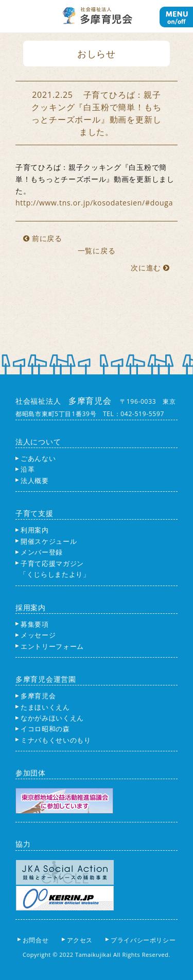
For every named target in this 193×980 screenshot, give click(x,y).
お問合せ (36, 940)
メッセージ (36, 635)
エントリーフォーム (50, 646)
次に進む (150, 268)
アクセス (81, 940)
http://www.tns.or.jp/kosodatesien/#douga (94, 203)
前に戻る (43, 238)
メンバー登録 (39, 552)
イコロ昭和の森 (43, 729)
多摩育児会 (36, 696)
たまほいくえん (43, 707)
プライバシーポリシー (144, 940)
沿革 (25, 469)
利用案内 (32, 530)
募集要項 (32, 624)
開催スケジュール (46, 541)
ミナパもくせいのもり (53, 740)
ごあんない (36, 458)
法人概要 (32, 480)
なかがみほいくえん (50, 718)
